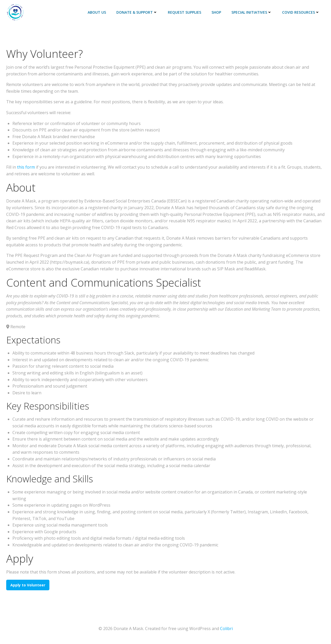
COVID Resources (301, 12)
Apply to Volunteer (28, 585)
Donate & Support (137, 12)
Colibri (226, 629)
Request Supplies (185, 12)
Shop (216, 12)
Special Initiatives (252, 12)
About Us (97, 12)
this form (26, 167)
